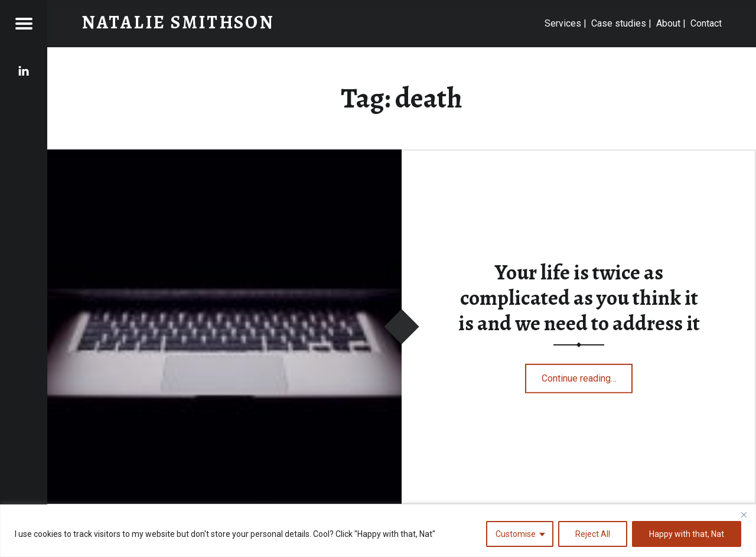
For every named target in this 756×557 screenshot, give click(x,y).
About (668, 23)
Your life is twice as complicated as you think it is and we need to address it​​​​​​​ (579, 297)
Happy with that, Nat (687, 534)
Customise (516, 534)
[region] (378, 531)
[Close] (744, 514)
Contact (706, 23)
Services (563, 23)
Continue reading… (587, 376)
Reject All (593, 534)
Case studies (619, 23)
